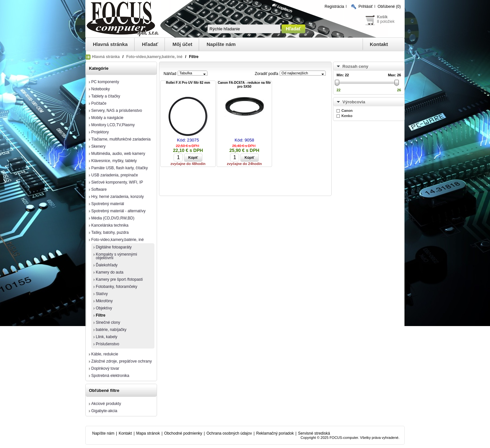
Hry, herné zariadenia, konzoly (117, 197)
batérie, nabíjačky (111, 330)
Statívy (102, 294)
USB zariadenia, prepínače (115, 175)
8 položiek (386, 22)
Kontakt (379, 44)
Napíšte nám (221, 44)
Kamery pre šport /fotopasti (119, 279)
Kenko (347, 116)
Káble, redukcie (105, 354)
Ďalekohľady (107, 265)
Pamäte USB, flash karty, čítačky (120, 168)
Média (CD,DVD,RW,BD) (113, 218)
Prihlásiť (366, 7)
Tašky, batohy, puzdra (110, 232)
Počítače (99, 103)
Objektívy (104, 308)
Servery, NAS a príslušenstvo (117, 111)
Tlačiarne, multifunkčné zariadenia (121, 139)
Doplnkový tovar (105, 368)
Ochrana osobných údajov (229, 433)
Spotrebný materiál (108, 204)
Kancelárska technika (110, 225)
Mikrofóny (104, 301)
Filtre (101, 315)
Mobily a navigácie (107, 118)
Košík (382, 17)
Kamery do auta (110, 272)
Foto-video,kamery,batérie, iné (154, 57)
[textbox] (244, 29)
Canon (347, 111)
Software (99, 189)
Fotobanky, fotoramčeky (116, 287)
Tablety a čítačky (106, 96)
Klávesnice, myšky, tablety (114, 161)
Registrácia (334, 7)
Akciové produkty (106, 404)
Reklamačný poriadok (275, 433)
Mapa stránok (148, 433)
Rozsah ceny (355, 66)
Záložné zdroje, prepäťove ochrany (122, 361)
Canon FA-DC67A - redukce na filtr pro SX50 (245, 85)
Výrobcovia (354, 102)
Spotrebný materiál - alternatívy (118, 211)
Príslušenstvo (108, 344)
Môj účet (182, 44)
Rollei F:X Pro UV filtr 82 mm (188, 83)
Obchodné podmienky (183, 433)
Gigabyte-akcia (104, 411)
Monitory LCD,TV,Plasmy (113, 125)
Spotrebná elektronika (110, 376)
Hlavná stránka (110, 44)
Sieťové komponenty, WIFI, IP (117, 182)
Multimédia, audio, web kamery (118, 154)
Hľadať (150, 44)
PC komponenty (105, 82)
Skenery (98, 146)
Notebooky (101, 89)
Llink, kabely (107, 337)
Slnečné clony (108, 322)
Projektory (100, 132)
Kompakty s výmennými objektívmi (116, 256)
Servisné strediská (314, 433)
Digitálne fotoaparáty (114, 247)
